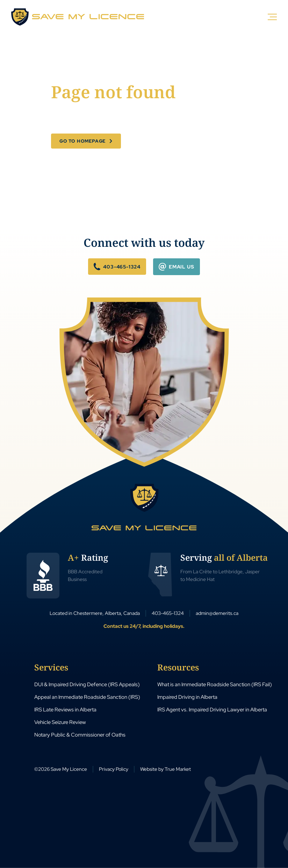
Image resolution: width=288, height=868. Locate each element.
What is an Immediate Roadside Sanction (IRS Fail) (215, 684)
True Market (178, 769)
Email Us (176, 267)
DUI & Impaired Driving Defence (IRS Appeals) (87, 684)
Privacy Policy (114, 769)
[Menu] (272, 17)
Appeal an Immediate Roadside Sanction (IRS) (87, 697)
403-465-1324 (117, 267)
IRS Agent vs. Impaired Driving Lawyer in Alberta (212, 710)
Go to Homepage (82, 141)
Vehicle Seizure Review (60, 722)
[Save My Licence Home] (144, 507)
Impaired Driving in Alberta (187, 697)
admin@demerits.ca (217, 613)
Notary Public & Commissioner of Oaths (80, 735)
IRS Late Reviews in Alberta (65, 710)
